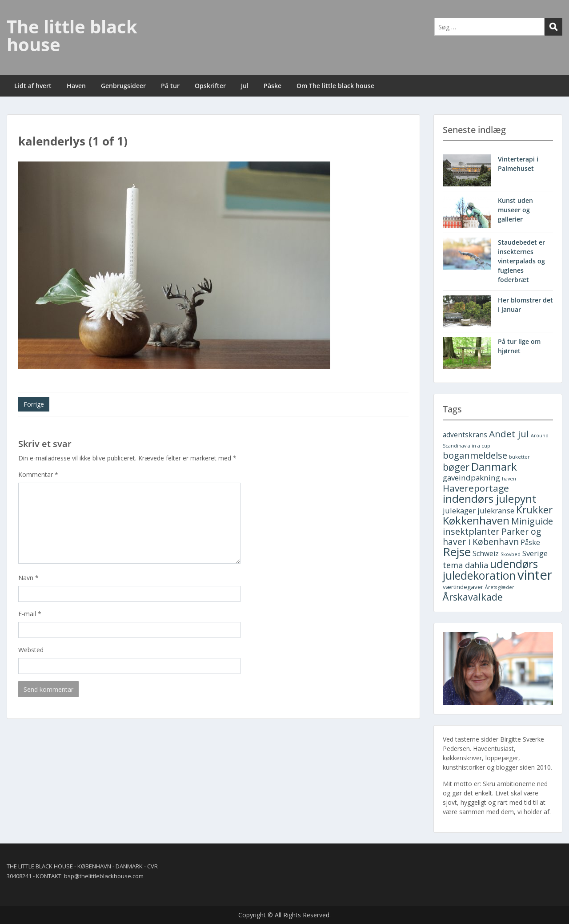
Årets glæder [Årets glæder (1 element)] (500, 587)
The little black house (72, 35)
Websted (31, 650)
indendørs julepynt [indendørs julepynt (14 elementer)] (490, 498)
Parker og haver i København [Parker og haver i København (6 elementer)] (492, 537)
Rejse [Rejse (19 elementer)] (457, 552)
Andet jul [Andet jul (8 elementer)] (509, 434)
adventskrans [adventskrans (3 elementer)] (465, 435)
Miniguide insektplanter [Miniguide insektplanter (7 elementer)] (498, 526)
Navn (28, 578)
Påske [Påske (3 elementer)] (530, 543)
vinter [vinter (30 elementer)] (535, 575)
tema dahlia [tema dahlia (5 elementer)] (465, 565)
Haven (76, 86)
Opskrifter (210, 86)
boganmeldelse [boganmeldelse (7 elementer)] (475, 455)
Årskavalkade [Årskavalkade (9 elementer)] (473, 597)
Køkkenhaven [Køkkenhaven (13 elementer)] (476, 520)
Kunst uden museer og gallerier (515, 210)
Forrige (34, 404)
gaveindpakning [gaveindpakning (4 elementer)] (471, 478)
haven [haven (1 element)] (509, 479)
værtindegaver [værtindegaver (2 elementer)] (463, 587)
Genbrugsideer (123, 86)
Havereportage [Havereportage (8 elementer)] (476, 488)
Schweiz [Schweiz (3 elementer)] (486, 554)
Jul (245, 86)
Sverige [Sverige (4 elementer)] (535, 553)
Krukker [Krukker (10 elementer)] (534, 510)
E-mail (30, 614)
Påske (272, 86)
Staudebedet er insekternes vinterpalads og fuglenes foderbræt (521, 261)
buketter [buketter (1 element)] (519, 457)
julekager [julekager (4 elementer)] (459, 510)
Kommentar (38, 474)
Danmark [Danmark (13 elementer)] (494, 466)
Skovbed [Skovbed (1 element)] (511, 554)
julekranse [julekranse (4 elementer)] (496, 510)
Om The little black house (335, 86)
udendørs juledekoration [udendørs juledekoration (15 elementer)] (490, 570)
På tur (170, 86)
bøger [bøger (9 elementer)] (456, 467)
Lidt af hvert (33, 86)
